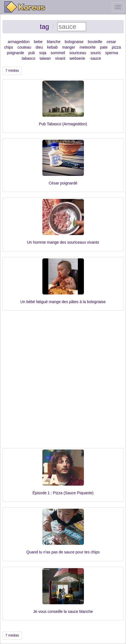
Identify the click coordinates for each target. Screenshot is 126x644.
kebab (52, 47)
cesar (111, 42)
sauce (96, 58)
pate (104, 47)
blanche (54, 42)
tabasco (28, 58)
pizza (116, 47)
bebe (38, 42)
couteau (24, 47)
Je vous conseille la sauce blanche (63, 611)
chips (9, 47)
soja (43, 53)
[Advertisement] (63, 382)
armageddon (19, 42)
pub (32, 53)
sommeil (58, 53)
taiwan (45, 58)
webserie (77, 58)
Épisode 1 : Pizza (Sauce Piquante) (63, 493)
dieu (39, 47)
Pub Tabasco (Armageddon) (63, 124)
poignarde (16, 53)
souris (96, 53)
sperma (112, 53)
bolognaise (74, 42)
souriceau (78, 53)
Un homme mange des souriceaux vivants (63, 242)
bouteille (95, 42)
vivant (60, 58)
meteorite (88, 47)
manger (69, 47)
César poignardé (63, 183)
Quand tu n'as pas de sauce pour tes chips (63, 552)
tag (44, 27)
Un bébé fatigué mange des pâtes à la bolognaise (63, 302)
